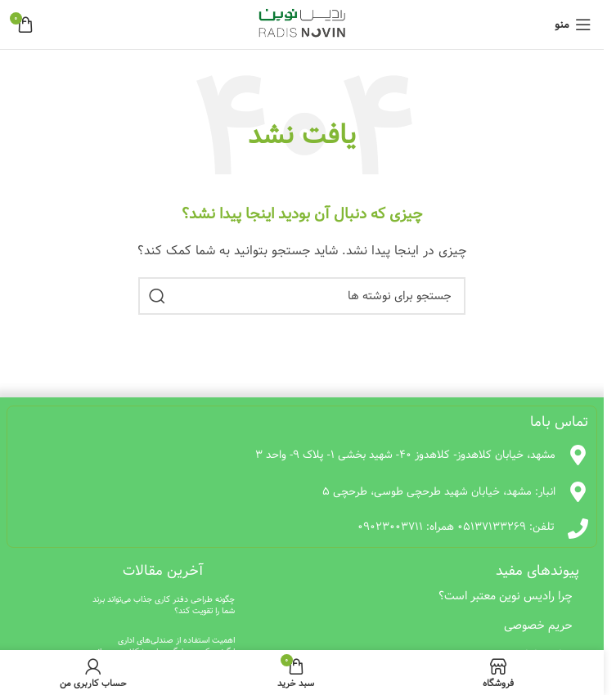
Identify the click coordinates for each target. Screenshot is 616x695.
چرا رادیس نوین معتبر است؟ (506, 596)
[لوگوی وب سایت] (302, 25)
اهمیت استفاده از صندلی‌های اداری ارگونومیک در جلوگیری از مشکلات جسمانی (163, 646)
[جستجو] (302, 296)
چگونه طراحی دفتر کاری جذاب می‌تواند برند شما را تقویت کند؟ (164, 605)
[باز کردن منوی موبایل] (573, 25)
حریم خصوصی (538, 625)
